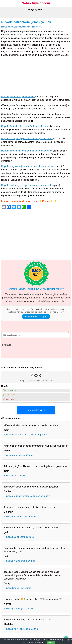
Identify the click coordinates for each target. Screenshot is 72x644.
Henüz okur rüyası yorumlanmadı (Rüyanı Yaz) (22, 27)
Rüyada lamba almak (14, 476)
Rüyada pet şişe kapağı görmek (20, 561)
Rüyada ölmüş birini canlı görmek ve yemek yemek (27, 151)
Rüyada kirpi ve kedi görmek (18, 588)
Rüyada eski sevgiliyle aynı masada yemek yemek (26, 185)
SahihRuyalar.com (36, 3)
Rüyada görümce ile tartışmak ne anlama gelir (27, 496)
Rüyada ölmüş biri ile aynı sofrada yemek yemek (25, 126)
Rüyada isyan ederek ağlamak (19, 455)
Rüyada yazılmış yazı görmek (19, 608)
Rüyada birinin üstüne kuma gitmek (21, 629)
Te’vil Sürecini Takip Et (36, 317)
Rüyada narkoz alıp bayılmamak (20, 516)
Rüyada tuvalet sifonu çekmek (19, 537)
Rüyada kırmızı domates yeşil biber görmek (25, 435)
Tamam (51, 642)
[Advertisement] (36, 76)
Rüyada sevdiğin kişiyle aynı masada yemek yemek (27, 139)
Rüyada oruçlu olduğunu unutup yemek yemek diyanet (28, 166)
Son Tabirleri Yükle (36, 410)
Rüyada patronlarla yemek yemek (26, 22)
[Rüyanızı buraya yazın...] (36, 335)
